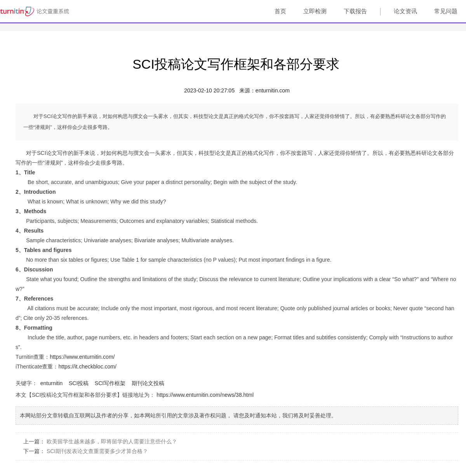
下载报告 (355, 11)
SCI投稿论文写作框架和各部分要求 (236, 64)
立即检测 (315, 11)
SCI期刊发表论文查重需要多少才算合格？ (97, 451)
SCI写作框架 (110, 383)
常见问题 (446, 11)
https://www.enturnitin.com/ (82, 357)
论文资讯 (405, 11)
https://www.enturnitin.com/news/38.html (205, 395)
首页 (280, 11)
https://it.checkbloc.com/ (87, 367)
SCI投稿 (79, 383)
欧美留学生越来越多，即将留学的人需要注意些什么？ (112, 441)
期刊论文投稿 (148, 383)
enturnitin (52, 383)
